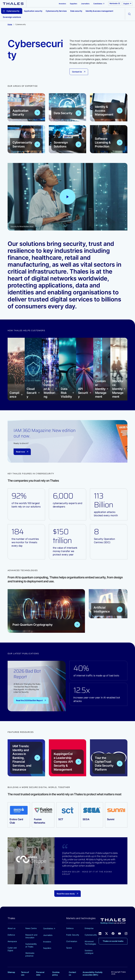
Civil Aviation (72, 941)
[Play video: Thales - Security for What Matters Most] (68, 197)
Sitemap (11, 972)
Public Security (73, 935)
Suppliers (74, 4)
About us (11, 928)
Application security (33, 11)
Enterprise (89, 928)
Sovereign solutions (12, 17)
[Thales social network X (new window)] (107, 933)
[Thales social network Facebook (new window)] (113, 933)
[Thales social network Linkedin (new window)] (100, 933)
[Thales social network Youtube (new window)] (120, 933)
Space (69, 948)
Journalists (85, 4)
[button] (16, 395)
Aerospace (12, 941)
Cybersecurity (91, 935)
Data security (76, 11)
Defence (11, 935)
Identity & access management (99, 11)
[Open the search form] (129, 14)
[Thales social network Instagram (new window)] (126, 933)
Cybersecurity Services (56, 11)
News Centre (31, 928)
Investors (62, 4)
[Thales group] (13, 4)
